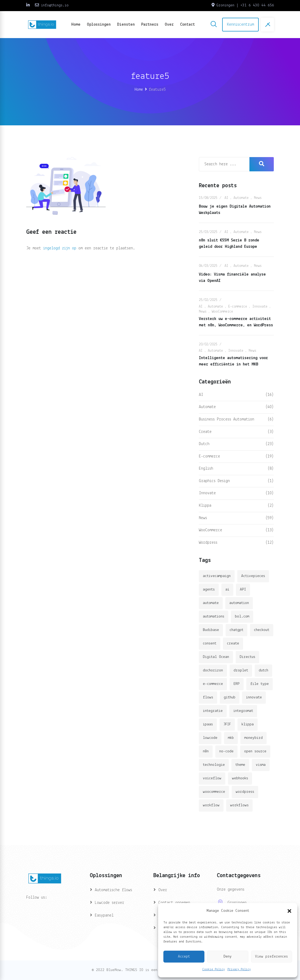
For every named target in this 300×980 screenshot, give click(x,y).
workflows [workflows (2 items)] (239, 805)
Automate (241, 198)
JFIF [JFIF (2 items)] (227, 724)
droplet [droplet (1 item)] (241, 670)
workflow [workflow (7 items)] (211, 805)
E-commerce (238, 307)
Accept (184, 957)
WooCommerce (222, 312)
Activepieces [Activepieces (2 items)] (253, 576)
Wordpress (208, 543)
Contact (187, 25)
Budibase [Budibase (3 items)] (211, 630)
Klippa (205, 506)
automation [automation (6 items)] (239, 603)
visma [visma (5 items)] (261, 765)
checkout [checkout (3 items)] (262, 630)
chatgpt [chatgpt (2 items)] (236, 630)
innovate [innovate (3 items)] (254, 697)
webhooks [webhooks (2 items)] (240, 778)
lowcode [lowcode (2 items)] (210, 738)
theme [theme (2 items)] (240, 765)
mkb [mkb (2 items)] (231, 738)
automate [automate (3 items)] (211, 603)
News (258, 198)
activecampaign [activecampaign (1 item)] (217, 576)
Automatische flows (113, 890)
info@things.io (55, 5)
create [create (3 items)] (233, 644)
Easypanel (104, 915)
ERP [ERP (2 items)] (237, 684)
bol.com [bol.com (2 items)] (242, 617)
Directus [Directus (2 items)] (247, 657)
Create (205, 432)
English (206, 469)
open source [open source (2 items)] (255, 751)
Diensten (126, 25)
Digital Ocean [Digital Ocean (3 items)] (216, 657)
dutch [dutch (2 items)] (263, 670)
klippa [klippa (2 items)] (248, 724)
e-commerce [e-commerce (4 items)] (213, 684)
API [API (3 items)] (243, 590)
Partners (150, 25)
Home (76, 25)
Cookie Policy (214, 969)
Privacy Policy (239, 969)
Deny (228, 957)
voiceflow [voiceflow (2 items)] (212, 778)
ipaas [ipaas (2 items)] (208, 724)
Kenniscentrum (240, 25)
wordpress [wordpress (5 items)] (245, 792)
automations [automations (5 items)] (214, 617)
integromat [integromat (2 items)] (243, 711)
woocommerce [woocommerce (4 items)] (214, 792)
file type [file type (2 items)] (259, 684)
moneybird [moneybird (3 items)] (254, 738)
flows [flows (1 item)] (208, 697)
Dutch (204, 444)
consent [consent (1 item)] (210, 644)
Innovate (260, 307)
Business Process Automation (227, 419)
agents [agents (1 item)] (209, 590)
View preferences (271, 957)
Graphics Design (214, 481)
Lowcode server (109, 903)
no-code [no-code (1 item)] (226, 751)
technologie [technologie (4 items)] (214, 765)
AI (226, 198)
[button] (289, 911)
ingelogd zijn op (60, 248)
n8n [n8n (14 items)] (206, 751)
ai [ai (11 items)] (227, 590)
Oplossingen (99, 25)
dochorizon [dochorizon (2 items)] (213, 670)
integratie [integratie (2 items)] (213, 711)
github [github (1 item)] (230, 697)
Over (169, 25)
